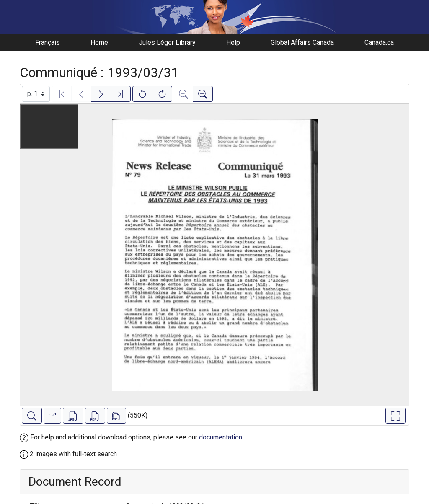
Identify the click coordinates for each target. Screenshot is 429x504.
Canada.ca (379, 43)
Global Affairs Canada (302, 43)
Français (48, 43)
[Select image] (36, 94)
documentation (221, 437)
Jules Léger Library (167, 43)
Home (99, 43)
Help (233, 43)
